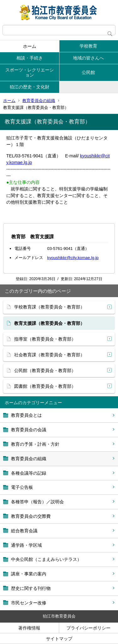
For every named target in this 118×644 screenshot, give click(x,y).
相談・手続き (30, 58)
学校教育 (88, 46)
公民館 (88, 72)
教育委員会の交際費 (31, 516)
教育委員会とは (26, 415)
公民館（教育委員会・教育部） (45, 370)
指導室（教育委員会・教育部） (45, 339)
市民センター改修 (29, 603)
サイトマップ (59, 639)
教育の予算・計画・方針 (35, 444)
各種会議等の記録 (29, 473)
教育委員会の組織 (39, 101)
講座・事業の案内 (29, 574)
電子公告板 (22, 487)
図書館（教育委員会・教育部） (45, 386)
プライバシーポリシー (88, 628)
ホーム (30, 46)
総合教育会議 (24, 531)
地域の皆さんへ (88, 58)
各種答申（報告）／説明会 (37, 502)
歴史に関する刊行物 (31, 588)
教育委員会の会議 (29, 430)
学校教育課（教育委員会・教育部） (49, 307)
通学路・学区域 (26, 545)
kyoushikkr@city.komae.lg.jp (73, 258)
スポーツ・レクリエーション (30, 73)
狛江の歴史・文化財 (30, 87)
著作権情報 (29, 628)
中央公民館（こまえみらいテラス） (46, 559)
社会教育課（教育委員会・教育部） (49, 355)
